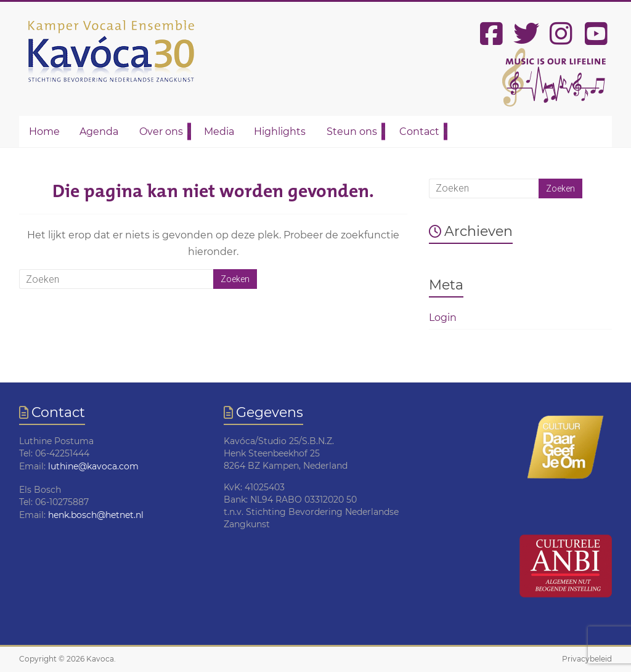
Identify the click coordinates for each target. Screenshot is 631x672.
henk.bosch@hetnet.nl (96, 515)
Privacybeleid (587, 659)
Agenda (99, 132)
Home (44, 132)
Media (219, 132)
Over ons (161, 132)
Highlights (280, 132)
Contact (419, 132)
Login (443, 318)
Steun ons (352, 132)
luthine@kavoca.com (93, 466)
